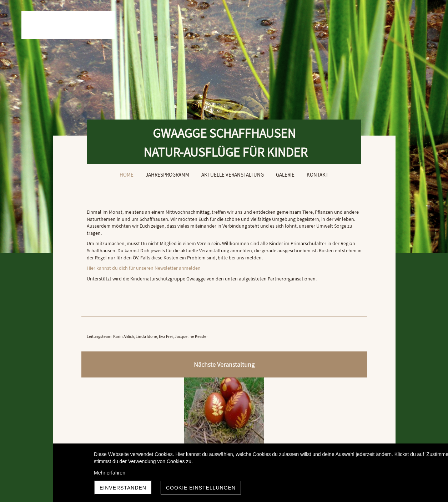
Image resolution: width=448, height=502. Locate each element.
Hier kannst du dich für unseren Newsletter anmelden (144, 282)
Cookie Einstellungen (201, 488)
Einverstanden (123, 488)
